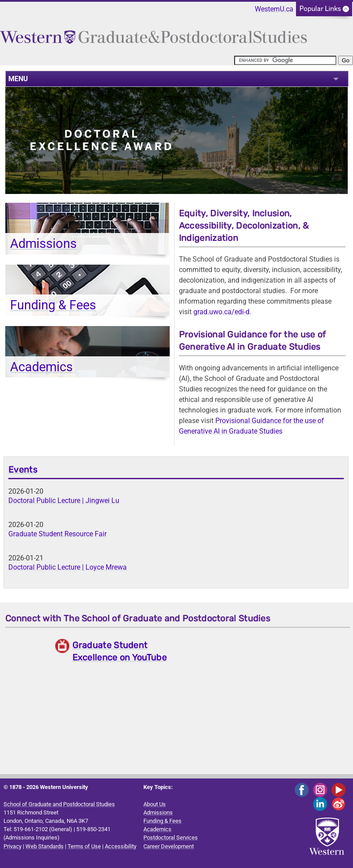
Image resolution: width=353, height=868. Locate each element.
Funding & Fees (53, 305)
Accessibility (121, 846)
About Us (155, 804)
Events (23, 470)
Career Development (169, 846)
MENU (18, 79)
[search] (285, 60)
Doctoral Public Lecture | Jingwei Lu (64, 500)
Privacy (12, 846)
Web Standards (45, 846)
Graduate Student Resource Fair (57, 534)
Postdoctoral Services (171, 838)
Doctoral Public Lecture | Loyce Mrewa (68, 567)
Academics (41, 367)
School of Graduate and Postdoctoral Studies (59, 804)
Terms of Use (84, 846)
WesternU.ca (274, 9)
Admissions (43, 244)
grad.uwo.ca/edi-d (221, 312)
